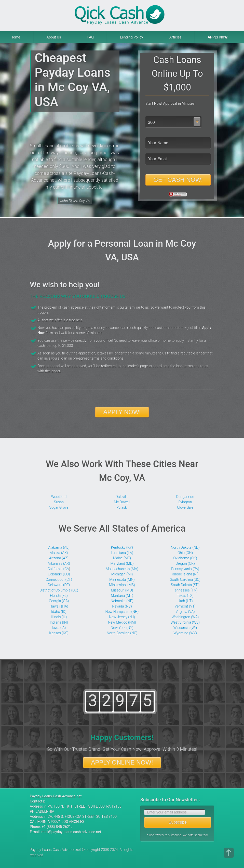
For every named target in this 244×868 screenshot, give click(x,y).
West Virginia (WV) (185, 622)
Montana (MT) (122, 596)
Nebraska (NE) (122, 601)
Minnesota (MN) (122, 580)
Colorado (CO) (59, 574)
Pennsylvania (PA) (185, 569)
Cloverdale (185, 507)
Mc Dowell (122, 502)
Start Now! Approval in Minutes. (170, 103)
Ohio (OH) (185, 553)
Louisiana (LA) (122, 553)
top (229, 853)
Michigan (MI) (122, 574)
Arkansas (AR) (59, 563)
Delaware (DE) (59, 585)
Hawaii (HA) (59, 606)
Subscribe (178, 822)
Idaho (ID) (59, 612)
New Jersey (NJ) (122, 617)
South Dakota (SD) (185, 585)
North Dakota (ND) (185, 547)
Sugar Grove (59, 507)
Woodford (59, 497)
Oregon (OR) (185, 563)
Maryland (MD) (122, 563)
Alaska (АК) (59, 553)
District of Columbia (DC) (59, 590)
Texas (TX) (185, 596)
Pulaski (122, 507)
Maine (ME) (122, 558)
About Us (54, 37)
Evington (185, 502)
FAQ (91, 37)
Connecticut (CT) (59, 580)
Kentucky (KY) (122, 547)
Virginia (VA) (185, 612)
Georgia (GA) (59, 601)
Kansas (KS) (59, 633)
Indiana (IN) (59, 622)
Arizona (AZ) (59, 558)
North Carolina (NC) (122, 633)
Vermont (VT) (185, 606)
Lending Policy (132, 37)
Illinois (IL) (59, 617)
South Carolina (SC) (185, 580)
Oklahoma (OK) (185, 558)
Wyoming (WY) (185, 633)
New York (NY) (122, 628)
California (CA (58, 569)
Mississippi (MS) (122, 585)
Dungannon (185, 497)
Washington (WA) (185, 617)
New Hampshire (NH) (122, 612)
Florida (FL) (59, 596)
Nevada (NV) (122, 606)
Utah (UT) (185, 601)
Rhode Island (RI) (185, 574)
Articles (175, 37)
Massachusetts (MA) (122, 569)
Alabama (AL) (59, 547)
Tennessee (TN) (185, 590)
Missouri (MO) (122, 590)
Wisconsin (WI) (185, 628)
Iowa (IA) (59, 628)
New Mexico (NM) (122, 622)
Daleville (122, 497)
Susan (59, 502)
